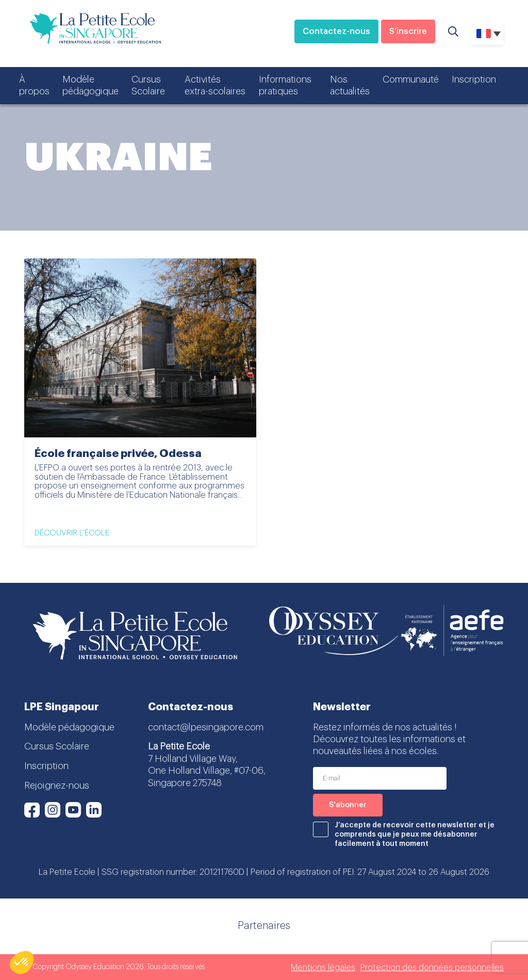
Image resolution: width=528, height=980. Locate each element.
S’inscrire (408, 31)
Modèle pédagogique (90, 85)
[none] (488, 34)
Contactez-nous (336, 31)
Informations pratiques (285, 85)
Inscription (474, 79)
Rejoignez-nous (57, 786)
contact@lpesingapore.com (206, 727)
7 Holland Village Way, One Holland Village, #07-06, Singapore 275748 (207, 771)
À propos (34, 85)
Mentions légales (323, 968)
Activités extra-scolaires (215, 85)
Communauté (411, 79)
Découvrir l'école (72, 533)
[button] (22, 962)
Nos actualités (350, 85)
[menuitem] (488, 34)
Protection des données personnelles (432, 968)
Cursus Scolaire (148, 85)
